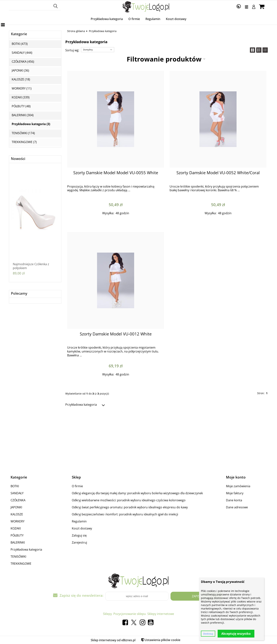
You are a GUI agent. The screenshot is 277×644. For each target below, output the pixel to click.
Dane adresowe (237, 507)
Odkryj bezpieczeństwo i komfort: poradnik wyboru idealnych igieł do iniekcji (125, 514)
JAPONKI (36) (20, 71)
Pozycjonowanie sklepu (130, 614)
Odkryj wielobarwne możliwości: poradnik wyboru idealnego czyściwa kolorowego (129, 500)
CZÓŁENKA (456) (23, 62)
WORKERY (18, 521)
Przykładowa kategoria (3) (31, 124)
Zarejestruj (79, 542)
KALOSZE (17, 514)
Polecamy (19, 293)
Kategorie (19, 34)
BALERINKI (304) (23, 115)
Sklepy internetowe (161, 614)
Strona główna (76, 31)
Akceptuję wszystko (236, 634)
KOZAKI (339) (21, 97)
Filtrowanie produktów (164, 59)
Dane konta (234, 500)
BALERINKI (18, 542)
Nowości (18, 159)
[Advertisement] (139, 439)
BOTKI (15, 486)
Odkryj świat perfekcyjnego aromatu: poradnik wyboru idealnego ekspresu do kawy (130, 507)
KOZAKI (16, 528)
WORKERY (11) (22, 88)
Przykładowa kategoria (107, 19)
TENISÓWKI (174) (23, 133)
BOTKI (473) (20, 44)
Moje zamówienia (238, 486)
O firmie (134, 19)
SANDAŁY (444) (22, 53)
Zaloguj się (79, 535)
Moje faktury (235, 493)
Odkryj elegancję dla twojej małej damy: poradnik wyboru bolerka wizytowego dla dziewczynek (137, 493)
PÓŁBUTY (17, 535)
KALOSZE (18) (21, 79)
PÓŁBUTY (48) (21, 106)
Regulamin (153, 19)
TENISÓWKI (18, 557)
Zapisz (197, 596)
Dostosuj (208, 634)
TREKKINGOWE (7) (24, 142)
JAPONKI (16, 507)
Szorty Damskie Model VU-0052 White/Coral (218, 173)
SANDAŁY (17, 493)
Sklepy (107, 614)
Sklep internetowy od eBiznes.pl (113, 640)
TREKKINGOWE (21, 564)
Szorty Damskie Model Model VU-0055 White (116, 173)
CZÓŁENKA (18, 500)
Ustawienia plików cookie (163, 640)
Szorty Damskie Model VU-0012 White (116, 334)
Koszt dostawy (176, 19)
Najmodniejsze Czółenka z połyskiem (31, 266)
